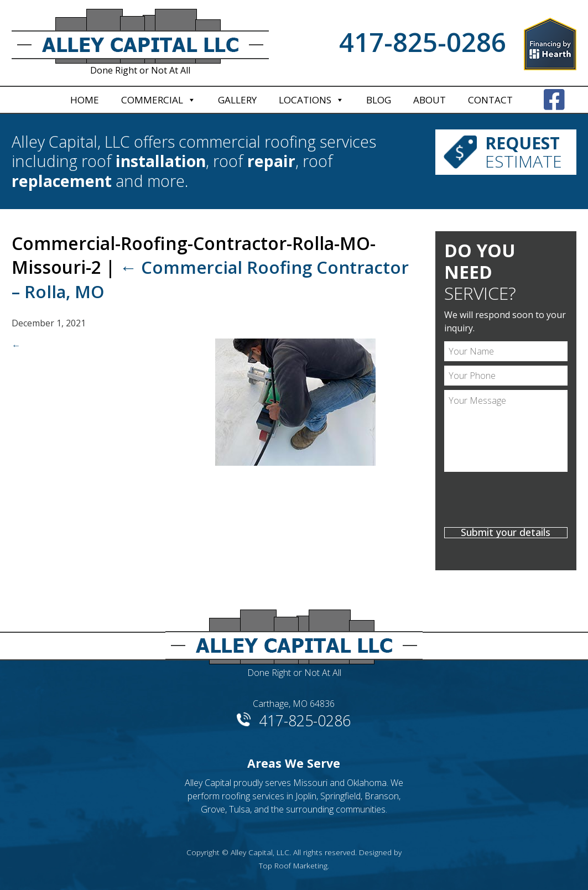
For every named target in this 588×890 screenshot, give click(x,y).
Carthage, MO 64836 (294, 704)
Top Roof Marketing (293, 865)
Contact (490, 100)
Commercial (152, 100)
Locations (305, 100)
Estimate (523, 152)
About (430, 100)
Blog (379, 100)
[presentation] (506, 501)
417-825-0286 (423, 42)
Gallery (237, 100)
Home (85, 100)
